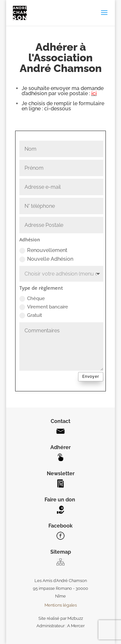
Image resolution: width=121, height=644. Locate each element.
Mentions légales (61, 605)
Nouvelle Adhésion (46, 259)
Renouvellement (43, 250)
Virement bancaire (44, 307)
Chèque (32, 299)
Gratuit (31, 315)
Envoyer (91, 377)
